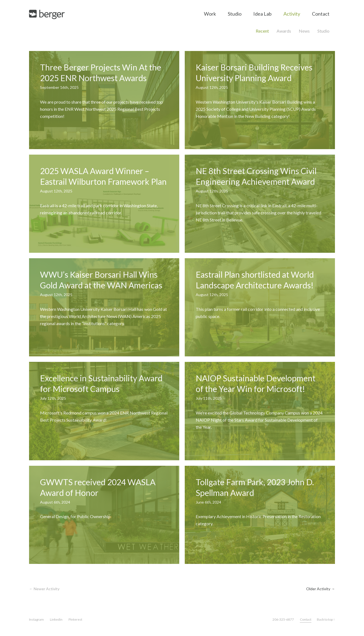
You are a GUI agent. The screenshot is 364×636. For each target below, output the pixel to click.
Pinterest (75, 619)
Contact (321, 14)
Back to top (326, 619)
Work (210, 14)
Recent (262, 31)
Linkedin (56, 619)
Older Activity (321, 589)
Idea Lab (262, 14)
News (304, 31)
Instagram (36, 619)
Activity (292, 14)
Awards (284, 31)
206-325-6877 (283, 619)
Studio (235, 14)
